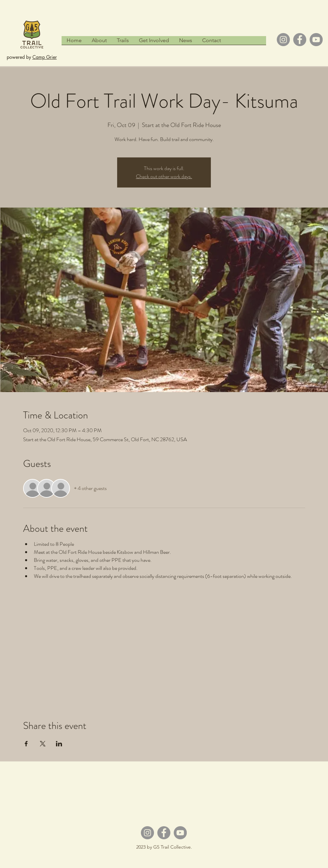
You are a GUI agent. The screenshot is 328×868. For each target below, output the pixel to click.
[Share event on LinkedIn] (59, 744)
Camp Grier (45, 57)
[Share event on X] (43, 744)
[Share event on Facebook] (26, 744)
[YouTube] (316, 40)
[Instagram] (283, 40)
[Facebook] (300, 40)
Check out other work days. (164, 176)
